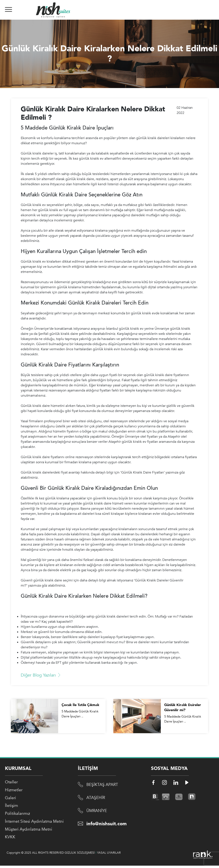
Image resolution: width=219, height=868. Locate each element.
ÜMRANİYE (97, 811)
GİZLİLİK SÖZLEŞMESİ (80, 855)
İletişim (12, 807)
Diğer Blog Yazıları (41, 675)
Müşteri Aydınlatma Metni (30, 831)
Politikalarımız (18, 815)
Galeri (11, 799)
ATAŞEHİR (96, 798)
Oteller (12, 782)
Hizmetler (14, 791)
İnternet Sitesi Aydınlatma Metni (36, 823)
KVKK (10, 839)
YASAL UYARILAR (109, 855)
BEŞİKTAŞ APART (103, 785)
